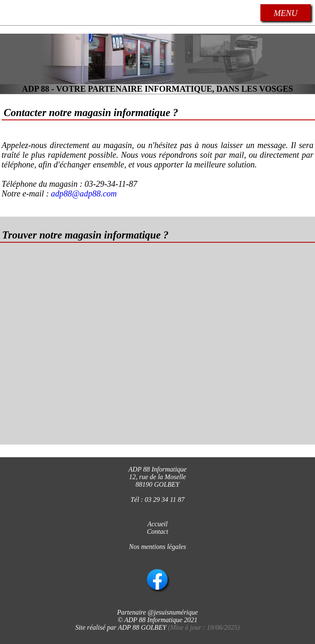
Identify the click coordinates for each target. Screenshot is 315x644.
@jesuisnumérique (173, 612)
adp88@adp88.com (84, 193)
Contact (158, 531)
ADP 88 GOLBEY (142, 627)
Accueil (157, 524)
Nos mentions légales (157, 547)
